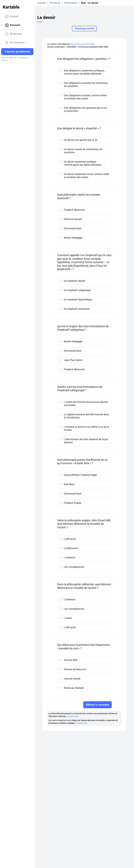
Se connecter (15, 43)
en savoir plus (72, 716)
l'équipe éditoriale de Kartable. (83, 44)
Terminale (55, 3)
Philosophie (71, 3)
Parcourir (13, 25)
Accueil (12, 16)
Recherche (13, 34)
